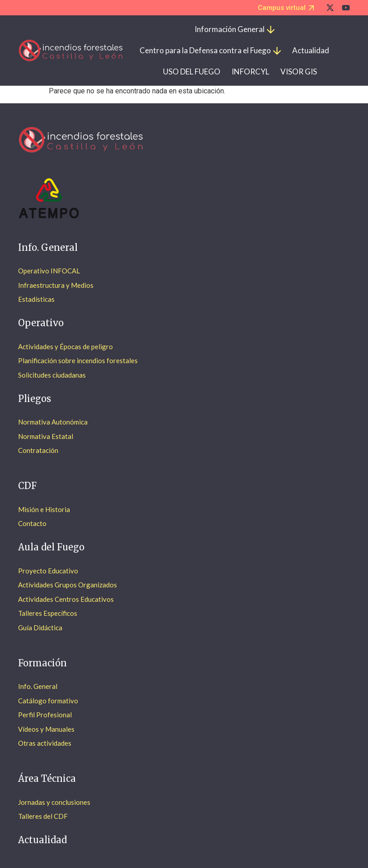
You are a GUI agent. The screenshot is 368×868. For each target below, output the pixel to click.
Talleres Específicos (48, 613)
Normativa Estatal (46, 436)
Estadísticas (36, 299)
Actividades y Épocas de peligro (65, 346)
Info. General (38, 686)
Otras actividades (45, 743)
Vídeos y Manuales (46, 729)
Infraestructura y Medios (56, 285)
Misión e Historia (44, 509)
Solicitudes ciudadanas (52, 375)
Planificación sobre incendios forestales (78, 360)
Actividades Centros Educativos (66, 599)
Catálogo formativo (48, 701)
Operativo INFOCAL (49, 271)
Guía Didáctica (40, 628)
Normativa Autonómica (53, 422)
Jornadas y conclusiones (54, 802)
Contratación (38, 450)
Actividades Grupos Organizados (68, 585)
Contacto (32, 523)
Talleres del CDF (43, 816)
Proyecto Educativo (48, 571)
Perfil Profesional (45, 715)
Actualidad (42, 840)
